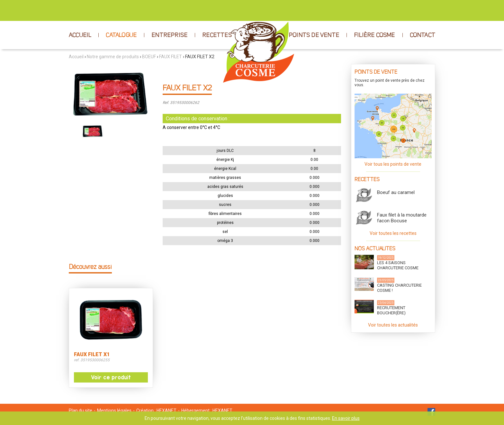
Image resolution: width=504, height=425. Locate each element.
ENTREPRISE (169, 35)
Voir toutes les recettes (393, 233)
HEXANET (166, 411)
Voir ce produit (111, 377)
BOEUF (149, 57)
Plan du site (81, 411)
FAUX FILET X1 (92, 355)
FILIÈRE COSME (374, 35)
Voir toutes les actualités (393, 325)
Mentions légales (114, 411)
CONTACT (423, 35)
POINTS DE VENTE (314, 35)
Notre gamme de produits (113, 57)
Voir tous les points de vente (393, 164)
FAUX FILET (171, 57)
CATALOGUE (121, 35)
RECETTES (217, 35)
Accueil (76, 57)
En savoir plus (346, 418)
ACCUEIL (80, 35)
